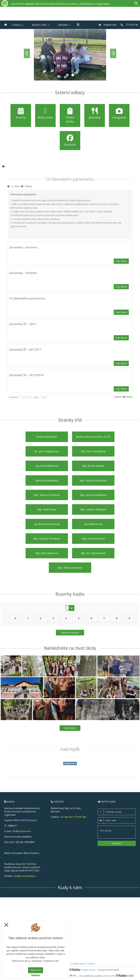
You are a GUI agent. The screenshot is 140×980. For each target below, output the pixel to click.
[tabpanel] (70, 53)
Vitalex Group (88, 970)
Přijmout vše (35, 970)
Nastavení (35, 975)
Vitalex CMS (109, 976)
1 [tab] (67, 75)
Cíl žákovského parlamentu (27, 298)
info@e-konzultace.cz (25, 876)
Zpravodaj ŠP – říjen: (23, 324)
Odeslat (117, 843)
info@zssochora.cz (22, 831)
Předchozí (13, 397)
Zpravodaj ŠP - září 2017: (25, 349)
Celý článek (121, 261)
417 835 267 (67, 817)
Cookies (91, 963)
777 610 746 (80, 817)
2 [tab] (73, 75)
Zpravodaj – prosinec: (23, 247)
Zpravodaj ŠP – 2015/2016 (26, 375)
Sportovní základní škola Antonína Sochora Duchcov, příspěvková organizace (60, 4)
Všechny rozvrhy (70, 633)
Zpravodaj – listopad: (23, 273)
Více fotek (70, 728)
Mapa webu (79, 963)
